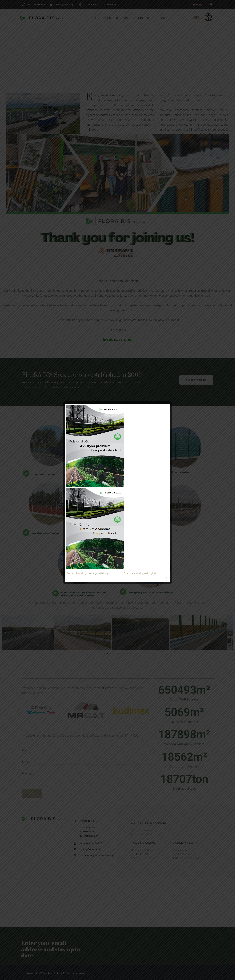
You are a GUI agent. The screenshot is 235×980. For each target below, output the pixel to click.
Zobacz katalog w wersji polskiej (88, 573)
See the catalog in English (140, 573)
